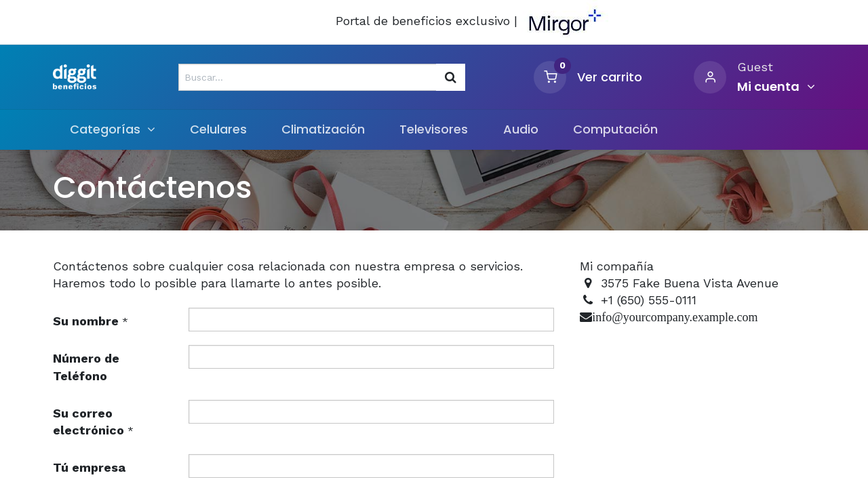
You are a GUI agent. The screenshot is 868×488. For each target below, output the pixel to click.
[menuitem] (219, 129)
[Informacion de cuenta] (776, 87)
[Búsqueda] (451, 77)
